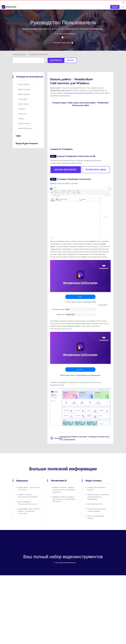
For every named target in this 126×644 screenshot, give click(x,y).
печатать (55, 438)
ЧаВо (18, 136)
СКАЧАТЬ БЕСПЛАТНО (65, 170)
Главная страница (19, 54)
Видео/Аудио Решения (27, 143)
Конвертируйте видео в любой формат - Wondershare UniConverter (29, 511)
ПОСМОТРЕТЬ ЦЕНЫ (96, 170)
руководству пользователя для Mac (79, 93)
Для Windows (56, 60)
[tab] (28, 77)
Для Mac (70, 60)
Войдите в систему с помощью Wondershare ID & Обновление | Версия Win (64, 490)
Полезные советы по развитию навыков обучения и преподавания (98, 497)
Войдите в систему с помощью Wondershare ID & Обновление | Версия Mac (64, 499)
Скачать (115, 7)
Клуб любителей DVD (95, 504)
